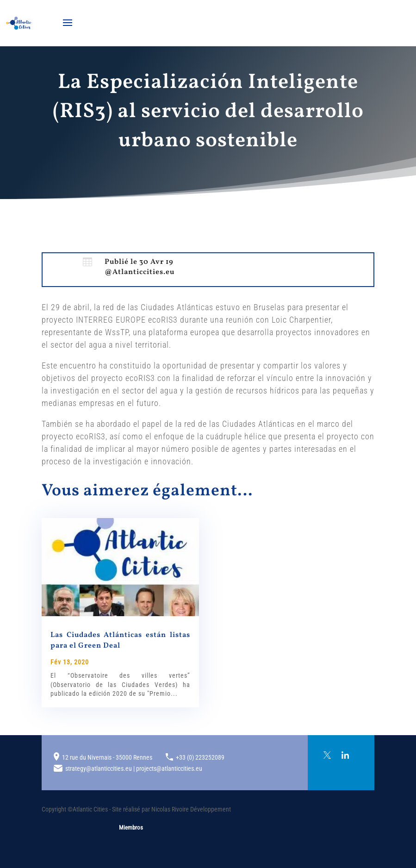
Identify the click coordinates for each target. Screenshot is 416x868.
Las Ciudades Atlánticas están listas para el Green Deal (120, 640)
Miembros (131, 827)
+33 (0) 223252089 (200, 757)
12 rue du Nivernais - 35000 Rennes (107, 757)
